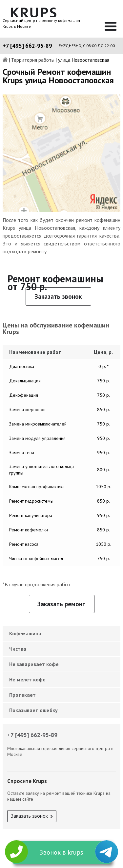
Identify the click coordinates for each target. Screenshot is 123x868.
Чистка (18, 649)
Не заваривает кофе (34, 664)
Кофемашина (25, 633)
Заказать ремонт (61, 604)
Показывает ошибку (33, 710)
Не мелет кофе (27, 679)
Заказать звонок (58, 296)
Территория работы (33, 60)
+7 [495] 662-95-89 (27, 46)
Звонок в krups (61, 852)
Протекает (22, 695)
